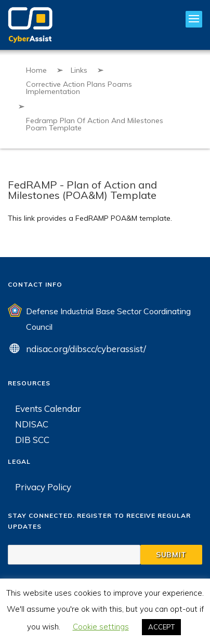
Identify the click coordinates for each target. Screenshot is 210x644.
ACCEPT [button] (161, 627)
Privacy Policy (43, 487)
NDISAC (32, 424)
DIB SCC (32, 440)
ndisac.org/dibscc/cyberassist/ (86, 349)
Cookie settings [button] (101, 627)
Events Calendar (48, 408)
